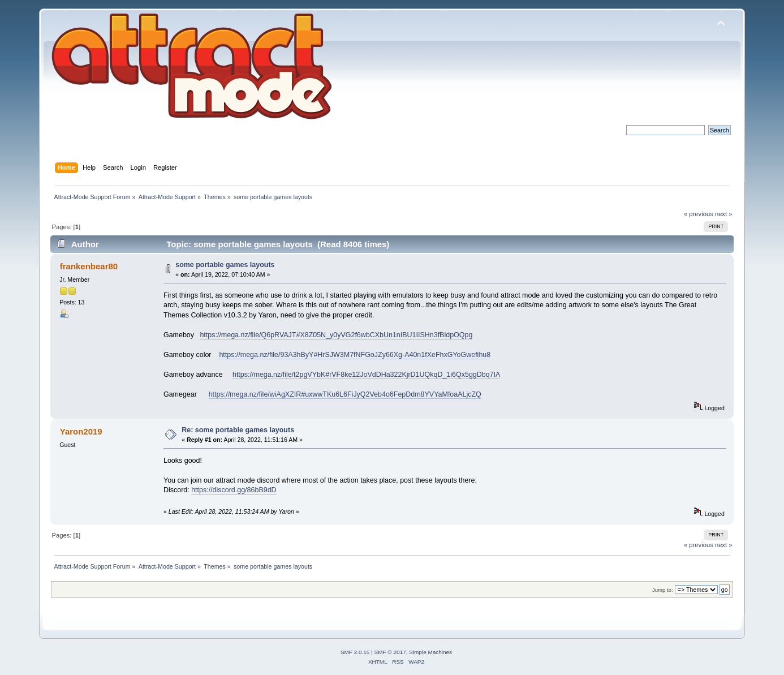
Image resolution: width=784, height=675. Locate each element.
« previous (699, 214)
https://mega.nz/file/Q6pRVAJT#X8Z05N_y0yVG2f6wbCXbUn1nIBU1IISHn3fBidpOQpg (336, 335)
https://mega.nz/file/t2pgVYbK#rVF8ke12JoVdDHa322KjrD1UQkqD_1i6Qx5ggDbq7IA (366, 375)
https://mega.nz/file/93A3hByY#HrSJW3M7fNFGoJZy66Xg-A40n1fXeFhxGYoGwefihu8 (355, 355)
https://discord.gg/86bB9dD (234, 490)
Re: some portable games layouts (238, 430)
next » (724, 214)
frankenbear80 (89, 266)
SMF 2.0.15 (355, 652)
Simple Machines (430, 652)
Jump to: (663, 590)
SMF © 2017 (390, 652)
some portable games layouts (225, 265)
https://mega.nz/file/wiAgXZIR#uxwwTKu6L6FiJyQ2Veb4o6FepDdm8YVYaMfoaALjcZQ (345, 394)
